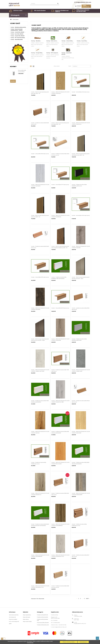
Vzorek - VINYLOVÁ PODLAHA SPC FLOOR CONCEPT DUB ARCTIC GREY (60, 401)
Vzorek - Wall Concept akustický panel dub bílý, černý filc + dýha (81, 278)
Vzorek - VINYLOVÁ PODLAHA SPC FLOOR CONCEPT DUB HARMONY (40, 556)
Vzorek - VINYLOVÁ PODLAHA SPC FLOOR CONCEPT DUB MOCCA (40, 494)
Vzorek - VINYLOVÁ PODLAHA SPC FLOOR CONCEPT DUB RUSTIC (81, 123)
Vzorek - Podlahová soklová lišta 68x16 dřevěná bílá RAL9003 (81, 463)
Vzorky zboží (15, 23)
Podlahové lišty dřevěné (42, 617)
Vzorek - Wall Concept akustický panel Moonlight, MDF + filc (60, 123)
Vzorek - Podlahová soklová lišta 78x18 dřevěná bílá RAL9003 (40, 401)
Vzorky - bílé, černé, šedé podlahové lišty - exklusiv (17, 30)
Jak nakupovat (12, 617)
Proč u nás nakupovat (14, 621)
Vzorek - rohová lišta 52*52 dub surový (40, 277)
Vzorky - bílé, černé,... (52, 41)
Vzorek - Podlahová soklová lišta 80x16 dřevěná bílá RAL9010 (60, 432)
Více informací (30, 643)
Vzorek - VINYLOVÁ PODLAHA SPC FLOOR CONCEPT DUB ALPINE (60, 340)
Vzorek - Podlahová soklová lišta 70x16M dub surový (39, 463)
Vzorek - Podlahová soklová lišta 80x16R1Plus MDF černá (79, 185)
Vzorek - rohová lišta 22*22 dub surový (81, 92)
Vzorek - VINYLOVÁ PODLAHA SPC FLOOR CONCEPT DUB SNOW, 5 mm (60, 556)
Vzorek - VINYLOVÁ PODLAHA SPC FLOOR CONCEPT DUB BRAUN (60, 216)
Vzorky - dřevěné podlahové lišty (18, 27)
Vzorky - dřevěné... (36, 41)
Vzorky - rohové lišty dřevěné (17, 32)
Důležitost (82, 66)
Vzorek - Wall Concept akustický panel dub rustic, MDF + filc (40, 93)
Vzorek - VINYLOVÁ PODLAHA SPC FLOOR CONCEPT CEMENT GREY (81, 370)
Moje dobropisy (27, 617)
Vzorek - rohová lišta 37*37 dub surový (60, 185)
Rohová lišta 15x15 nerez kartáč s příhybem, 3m (22, 72)
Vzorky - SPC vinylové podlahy (18, 38)
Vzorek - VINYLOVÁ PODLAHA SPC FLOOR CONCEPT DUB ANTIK (40, 309)
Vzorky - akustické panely (17, 40)
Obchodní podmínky (14, 615)
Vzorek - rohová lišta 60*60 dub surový (60, 308)
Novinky (13, 81)
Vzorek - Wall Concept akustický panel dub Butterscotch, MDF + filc (81, 154)
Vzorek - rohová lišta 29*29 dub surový (40, 154)
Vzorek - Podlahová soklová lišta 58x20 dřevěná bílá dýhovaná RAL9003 (40, 525)
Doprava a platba (13, 619)
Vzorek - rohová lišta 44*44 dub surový (81, 215)
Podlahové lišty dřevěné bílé (42, 620)
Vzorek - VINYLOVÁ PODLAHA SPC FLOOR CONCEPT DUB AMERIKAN (60, 525)
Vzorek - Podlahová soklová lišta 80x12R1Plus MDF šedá (79, 340)
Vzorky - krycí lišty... (82, 41)
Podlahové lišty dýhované (43, 625)
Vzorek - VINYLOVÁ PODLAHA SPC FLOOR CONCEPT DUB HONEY (81, 432)
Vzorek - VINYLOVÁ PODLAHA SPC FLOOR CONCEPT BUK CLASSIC (60, 463)
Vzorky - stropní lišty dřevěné (18, 36)
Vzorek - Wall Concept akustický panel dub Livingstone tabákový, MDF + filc (60, 247)
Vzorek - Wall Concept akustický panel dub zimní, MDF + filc (40, 216)
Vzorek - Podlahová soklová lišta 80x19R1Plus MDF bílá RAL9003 (59, 278)
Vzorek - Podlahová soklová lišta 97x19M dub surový (79, 525)
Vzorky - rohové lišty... (67, 41)
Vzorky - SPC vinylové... (52, 53)
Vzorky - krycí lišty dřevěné (17, 34)
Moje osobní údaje (27, 621)
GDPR (10, 624)
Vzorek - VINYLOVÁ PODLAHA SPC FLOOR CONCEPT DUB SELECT (60, 93)
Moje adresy (26, 619)
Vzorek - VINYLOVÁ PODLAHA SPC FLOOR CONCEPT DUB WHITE (40, 185)
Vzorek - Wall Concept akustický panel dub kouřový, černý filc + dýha (40, 340)
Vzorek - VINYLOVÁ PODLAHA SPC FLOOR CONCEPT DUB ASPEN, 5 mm (40, 587)
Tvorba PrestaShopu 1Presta (59, 640)
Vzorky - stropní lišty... (37, 53)
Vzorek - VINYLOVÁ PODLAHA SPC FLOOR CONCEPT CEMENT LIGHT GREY (40, 370)
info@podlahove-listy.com (83, 2)
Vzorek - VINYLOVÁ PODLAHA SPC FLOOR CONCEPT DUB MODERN (81, 494)
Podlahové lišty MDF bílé (42, 615)
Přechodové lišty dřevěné (43, 623)
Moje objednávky (27, 615)
